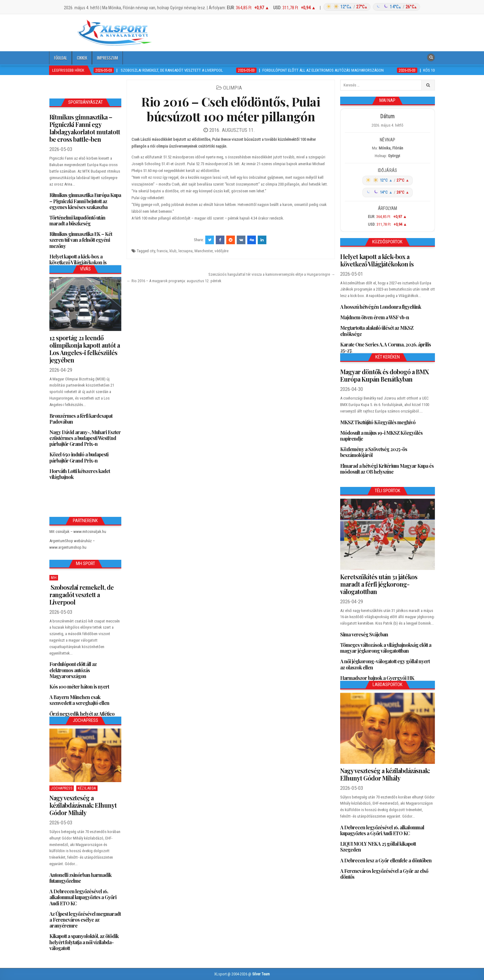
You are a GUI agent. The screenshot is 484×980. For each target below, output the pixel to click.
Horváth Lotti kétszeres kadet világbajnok (80, 474)
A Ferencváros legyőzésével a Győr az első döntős (384, 874)
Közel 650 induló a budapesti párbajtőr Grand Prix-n (79, 457)
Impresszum (107, 58)
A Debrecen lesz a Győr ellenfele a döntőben (386, 860)
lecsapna (186, 251)
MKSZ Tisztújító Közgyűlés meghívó (378, 422)
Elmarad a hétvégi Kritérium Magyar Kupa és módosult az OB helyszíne (387, 469)
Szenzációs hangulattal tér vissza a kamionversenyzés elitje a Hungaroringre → (272, 274)
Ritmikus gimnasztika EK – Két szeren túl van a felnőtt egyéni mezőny (81, 240)
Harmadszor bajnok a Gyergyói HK (377, 678)
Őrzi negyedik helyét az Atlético (82, 714)
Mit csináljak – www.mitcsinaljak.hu (78, 532)
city (152, 251)
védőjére (221, 251)
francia (162, 251)
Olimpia (233, 88)
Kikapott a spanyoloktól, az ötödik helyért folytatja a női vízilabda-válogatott (84, 942)
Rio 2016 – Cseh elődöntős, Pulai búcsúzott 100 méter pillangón (231, 109)
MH (54, 578)
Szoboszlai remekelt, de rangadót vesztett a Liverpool (81, 595)
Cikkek (82, 58)
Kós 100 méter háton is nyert (79, 687)
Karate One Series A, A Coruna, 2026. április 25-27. (386, 347)
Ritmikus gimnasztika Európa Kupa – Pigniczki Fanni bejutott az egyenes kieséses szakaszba (85, 201)
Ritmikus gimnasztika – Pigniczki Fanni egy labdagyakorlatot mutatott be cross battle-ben (85, 128)
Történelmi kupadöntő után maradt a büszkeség (77, 220)
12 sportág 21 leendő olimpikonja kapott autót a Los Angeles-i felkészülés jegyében (85, 349)
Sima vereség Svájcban (364, 634)
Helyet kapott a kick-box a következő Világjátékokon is (78, 259)
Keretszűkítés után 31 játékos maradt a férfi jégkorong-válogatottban (379, 584)
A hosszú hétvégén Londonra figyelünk (381, 307)
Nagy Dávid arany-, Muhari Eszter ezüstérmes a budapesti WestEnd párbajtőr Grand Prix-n (85, 438)
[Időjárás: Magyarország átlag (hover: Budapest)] (371, 7)
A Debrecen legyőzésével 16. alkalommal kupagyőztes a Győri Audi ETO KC (83, 897)
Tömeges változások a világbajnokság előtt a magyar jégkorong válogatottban (386, 648)
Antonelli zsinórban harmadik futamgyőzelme (80, 878)
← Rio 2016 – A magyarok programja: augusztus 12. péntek (174, 281)
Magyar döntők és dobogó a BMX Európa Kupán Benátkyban (384, 375)
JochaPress (62, 788)
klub (173, 251)
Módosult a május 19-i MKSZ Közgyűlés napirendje (381, 436)
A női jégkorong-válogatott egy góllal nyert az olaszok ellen (385, 664)
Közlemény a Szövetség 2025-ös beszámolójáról (374, 452)
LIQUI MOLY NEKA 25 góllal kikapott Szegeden (378, 847)
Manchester (204, 251)
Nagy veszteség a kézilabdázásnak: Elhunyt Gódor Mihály (83, 805)
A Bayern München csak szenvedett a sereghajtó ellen (79, 700)
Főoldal (60, 58)
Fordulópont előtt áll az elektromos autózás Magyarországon (73, 670)
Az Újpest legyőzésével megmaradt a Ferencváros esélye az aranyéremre (85, 920)
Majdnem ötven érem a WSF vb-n (375, 317)
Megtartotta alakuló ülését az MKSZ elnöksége (377, 331)
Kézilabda (87, 788)
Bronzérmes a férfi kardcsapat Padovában (81, 419)
